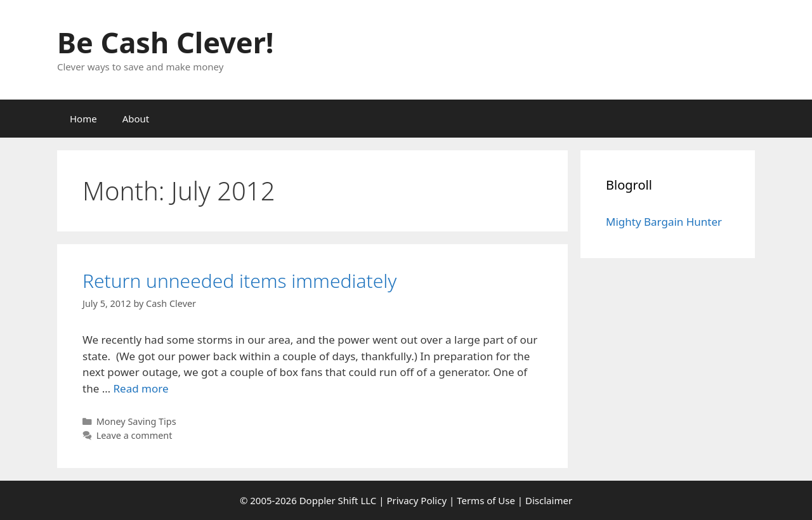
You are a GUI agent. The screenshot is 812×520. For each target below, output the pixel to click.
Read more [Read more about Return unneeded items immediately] (141, 388)
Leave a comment (134, 435)
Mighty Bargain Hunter (664, 222)
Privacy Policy (416, 500)
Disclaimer (549, 500)
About (136, 119)
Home (83, 119)
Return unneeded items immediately (239, 281)
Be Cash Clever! (166, 42)
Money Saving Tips (136, 421)
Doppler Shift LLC (338, 500)
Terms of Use (486, 500)
